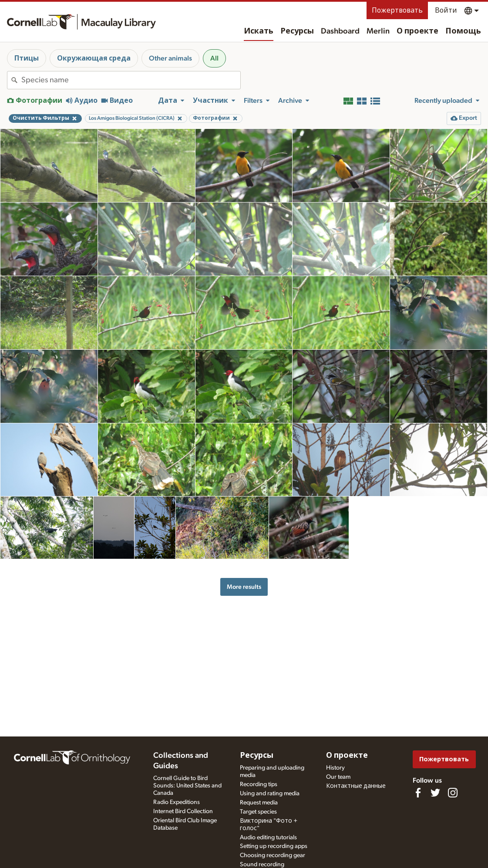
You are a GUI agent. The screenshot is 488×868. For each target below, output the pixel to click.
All (214, 58)
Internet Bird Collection (183, 811)
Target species (258, 812)
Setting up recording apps (274, 846)
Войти (446, 10)
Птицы (27, 58)
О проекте (417, 31)
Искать (259, 31)
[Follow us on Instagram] (453, 793)
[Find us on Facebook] (418, 793)
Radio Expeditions (177, 802)
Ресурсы (297, 31)
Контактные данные (356, 786)
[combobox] (131, 80)
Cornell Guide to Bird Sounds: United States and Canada (187, 786)
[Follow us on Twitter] (435, 793)
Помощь (463, 31)
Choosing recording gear (273, 855)
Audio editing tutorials (268, 838)
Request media (259, 803)
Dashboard (340, 31)
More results (244, 587)
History (335, 768)
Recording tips (259, 784)
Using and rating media (270, 794)
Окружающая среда (94, 58)
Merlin (378, 31)
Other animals (170, 58)
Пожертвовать (397, 10)
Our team (338, 777)
